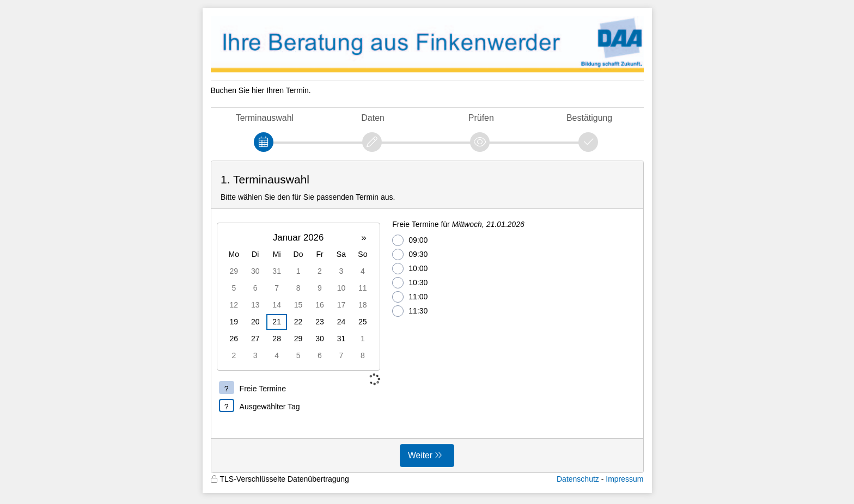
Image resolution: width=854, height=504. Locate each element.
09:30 (410, 254)
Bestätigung (589, 118)
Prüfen (481, 118)
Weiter (420, 455)
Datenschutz (578, 479)
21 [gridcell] (277, 322)
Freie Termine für (458, 224)
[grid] (298, 297)
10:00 (410, 269)
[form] (427, 317)
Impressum (624, 479)
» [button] (364, 238)
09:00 (410, 240)
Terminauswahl (265, 118)
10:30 (410, 283)
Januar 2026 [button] (298, 238)
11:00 (410, 297)
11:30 (410, 311)
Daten (373, 118)
